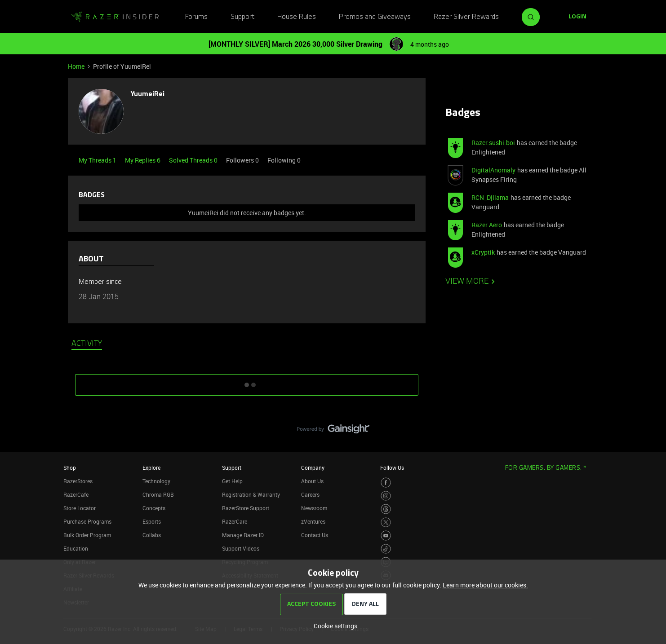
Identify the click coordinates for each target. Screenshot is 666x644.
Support (242, 17)
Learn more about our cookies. (485, 585)
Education (76, 548)
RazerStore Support (246, 508)
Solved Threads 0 (194, 160)
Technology (156, 481)
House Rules (297, 17)
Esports (152, 521)
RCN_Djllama (490, 197)
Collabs (152, 535)
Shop (70, 468)
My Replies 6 (143, 160)
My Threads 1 (98, 160)
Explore (151, 468)
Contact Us (315, 535)
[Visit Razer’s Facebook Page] (386, 483)
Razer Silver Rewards (466, 17)
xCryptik (483, 252)
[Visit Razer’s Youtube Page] (386, 536)
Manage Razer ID (243, 535)
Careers (310, 494)
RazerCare (235, 521)
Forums (196, 17)
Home (76, 66)
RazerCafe (76, 494)
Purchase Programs (87, 521)
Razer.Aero (487, 225)
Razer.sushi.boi (493, 143)
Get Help (232, 481)
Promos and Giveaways (375, 17)
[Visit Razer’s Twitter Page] (386, 523)
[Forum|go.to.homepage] (115, 17)
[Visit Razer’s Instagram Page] (386, 496)
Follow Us (392, 468)
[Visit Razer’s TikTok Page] (386, 549)
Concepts (154, 508)
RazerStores (78, 481)
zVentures (313, 521)
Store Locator (80, 508)
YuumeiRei (148, 94)
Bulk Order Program (87, 535)
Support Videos (241, 548)
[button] (577, 17)
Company (313, 468)
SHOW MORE (247, 382)
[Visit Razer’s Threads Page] (386, 509)
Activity (87, 344)
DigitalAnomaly (493, 170)
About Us (312, 481)
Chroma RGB (158, 494)
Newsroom (314, 508)
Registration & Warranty (251, 494)
